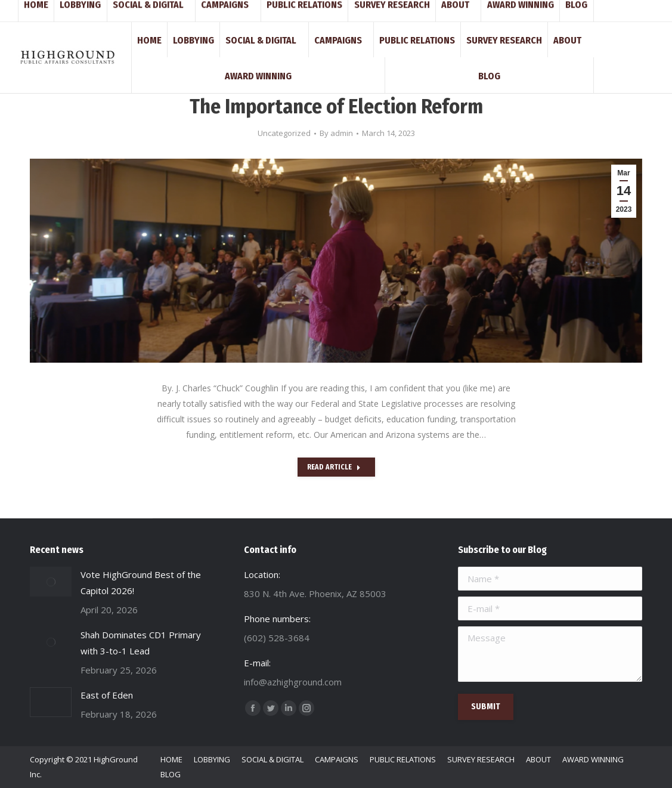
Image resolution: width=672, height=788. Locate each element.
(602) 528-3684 (59, 11)
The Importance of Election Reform (336, 106)
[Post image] (51, 582)
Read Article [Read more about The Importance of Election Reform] (334, 467)
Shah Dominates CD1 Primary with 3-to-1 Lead (141, 643)
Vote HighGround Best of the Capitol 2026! (141, 582)
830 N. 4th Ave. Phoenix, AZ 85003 (258, 11)
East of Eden (107, 695)
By (336, 133)
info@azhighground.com (144, 11)
